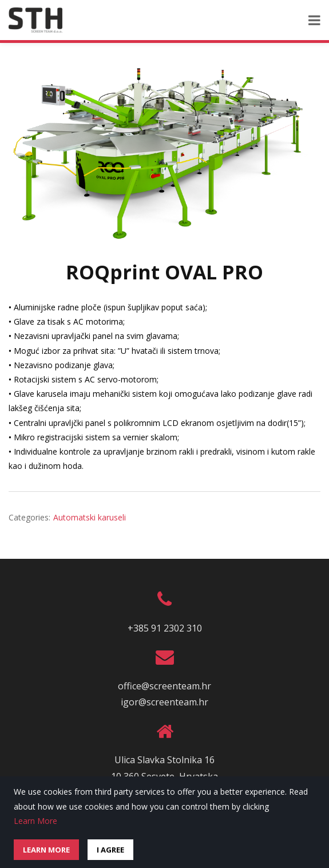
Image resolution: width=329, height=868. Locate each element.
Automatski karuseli (90, 517)
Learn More (35, 821)
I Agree (110, 850)
